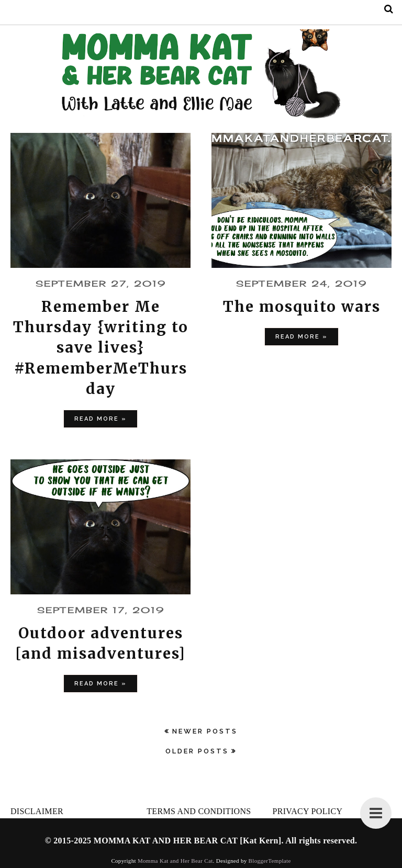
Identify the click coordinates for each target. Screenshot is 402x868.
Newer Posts (205, 731)
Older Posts (197, 751)
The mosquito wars (302, 307)
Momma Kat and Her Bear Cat (175, 861)
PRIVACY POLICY (307, 811)
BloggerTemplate (270, 861)
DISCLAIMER (37, 811)
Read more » (100, 419)
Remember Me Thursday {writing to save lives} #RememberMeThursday (101, 348)
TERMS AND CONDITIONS (199, 811)
